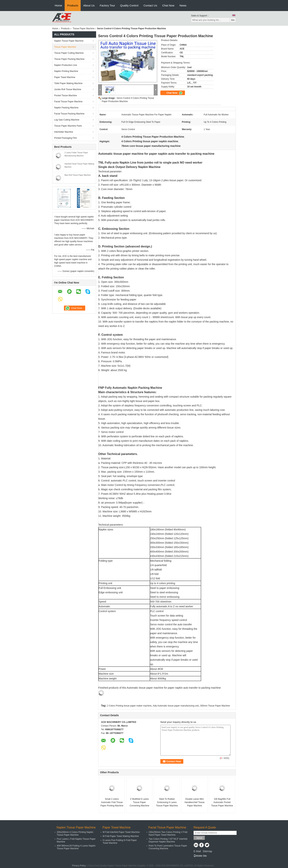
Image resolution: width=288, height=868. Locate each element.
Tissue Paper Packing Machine (69, 59)
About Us (89, 5)
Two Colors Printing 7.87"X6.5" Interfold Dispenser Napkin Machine (168, 840)
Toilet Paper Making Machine (68, 83)
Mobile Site (200, 856)
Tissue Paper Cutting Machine (69, 53)
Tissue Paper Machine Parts (68, 126)
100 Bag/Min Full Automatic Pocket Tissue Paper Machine (222, 802)
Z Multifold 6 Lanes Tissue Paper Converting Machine (139, 802)
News (183, 5)
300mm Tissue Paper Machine (215, 706)
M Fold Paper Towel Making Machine (121, 836)
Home (58, 5)
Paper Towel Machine (65, 77)
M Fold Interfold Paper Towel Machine (121, 832)
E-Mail (197, 851)
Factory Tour (107, 5)
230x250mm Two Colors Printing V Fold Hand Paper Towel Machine (168, 834)
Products (73, 5)
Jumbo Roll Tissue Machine (68, 89)
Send (199, 838)
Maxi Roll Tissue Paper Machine (78, 175)
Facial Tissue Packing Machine (69, 114)
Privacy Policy (79, 866)
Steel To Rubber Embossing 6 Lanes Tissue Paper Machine (167, 802)
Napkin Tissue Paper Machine (69, 41)
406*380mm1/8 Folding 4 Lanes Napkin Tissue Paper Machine (76, 847)
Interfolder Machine (64, 132)
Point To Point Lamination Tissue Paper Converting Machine (168, 847)
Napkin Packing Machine (66, 108)
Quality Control (129, 5)
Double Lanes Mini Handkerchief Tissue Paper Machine (195, 802)
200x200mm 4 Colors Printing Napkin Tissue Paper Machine (75, 834)
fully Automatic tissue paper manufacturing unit (176, 706)
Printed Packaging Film (65, 138)
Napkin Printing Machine (66, 71)
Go (233, 20)
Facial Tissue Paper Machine (68, 102)
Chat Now (168, 5)
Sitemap (207, 851)
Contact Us (150, 5)
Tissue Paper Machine (83, 29)
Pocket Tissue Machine (65, 95)
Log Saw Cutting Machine (67, 120)
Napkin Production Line (66, 65)
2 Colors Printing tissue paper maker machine (129, 706)
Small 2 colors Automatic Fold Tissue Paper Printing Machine (112, 802)
